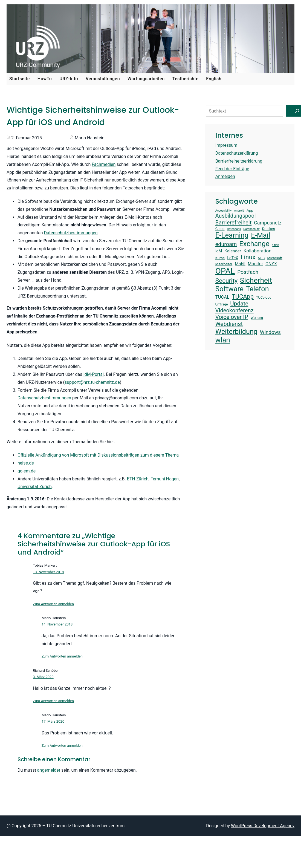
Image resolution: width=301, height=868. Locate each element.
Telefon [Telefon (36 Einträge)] (257, 289)
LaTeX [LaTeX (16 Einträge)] (233, 258)
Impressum (226, 145)
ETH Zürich (138, 479)
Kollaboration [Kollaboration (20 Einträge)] (257, 251)
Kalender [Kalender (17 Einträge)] (233, 251)
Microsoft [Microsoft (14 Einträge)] (275, 258)
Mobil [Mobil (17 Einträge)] (240, 264)
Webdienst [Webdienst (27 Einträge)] (229, 324)
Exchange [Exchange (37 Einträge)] (254, 244)
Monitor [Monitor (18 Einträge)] (256, 264)
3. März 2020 (43, 677)
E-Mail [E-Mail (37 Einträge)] (261, 235)
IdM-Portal (93, 374)
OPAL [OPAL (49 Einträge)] (225, 271)
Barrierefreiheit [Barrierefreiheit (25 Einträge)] (234, 223)
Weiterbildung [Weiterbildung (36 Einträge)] (236, 332)
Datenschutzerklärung (237, 153)
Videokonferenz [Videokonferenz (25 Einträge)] (235, 310)
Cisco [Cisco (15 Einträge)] (220, 229)
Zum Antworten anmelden (53, 604)
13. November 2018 (48, 572)
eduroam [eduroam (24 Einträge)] (226, 244)
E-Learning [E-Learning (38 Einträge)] (232, 235)
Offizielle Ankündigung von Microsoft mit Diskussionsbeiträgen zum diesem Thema (98, 455)
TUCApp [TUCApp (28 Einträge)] (243, 297)
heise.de (26, 463)
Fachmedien (104, 164)
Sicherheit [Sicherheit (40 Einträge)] (256, 280)
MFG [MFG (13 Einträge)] (261, 258)
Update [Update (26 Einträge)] (239, 304)
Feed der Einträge (232, 169)
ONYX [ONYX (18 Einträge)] (271, 264)
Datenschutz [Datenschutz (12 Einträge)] (251, 229)
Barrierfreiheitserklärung (239, 161)
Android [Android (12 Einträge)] (239, 211)
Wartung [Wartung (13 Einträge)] (257, 318)
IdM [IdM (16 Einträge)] (219, 251)
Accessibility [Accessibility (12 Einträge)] (224, 211)
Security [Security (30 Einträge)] (226, 281)
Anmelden (225, 176)
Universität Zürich (35, 487)
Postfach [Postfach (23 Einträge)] (248, 272)
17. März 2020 (53, 721)
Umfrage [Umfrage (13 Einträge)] (222, 304)
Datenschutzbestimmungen (71, 233)
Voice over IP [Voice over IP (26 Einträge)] (232, 317)
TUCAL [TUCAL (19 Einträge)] (222, 297)
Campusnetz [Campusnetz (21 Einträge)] (268, 223)
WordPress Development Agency (263, 826)
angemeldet (49, 770)
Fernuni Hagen (165, 479)
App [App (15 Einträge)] (250, 210)
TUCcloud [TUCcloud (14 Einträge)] (264, 297)
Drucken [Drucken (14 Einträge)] (269, 229)
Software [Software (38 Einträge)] (229, 289)
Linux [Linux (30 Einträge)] (248, 257)
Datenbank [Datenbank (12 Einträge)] (234, 229)
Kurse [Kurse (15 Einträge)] (220, 258)
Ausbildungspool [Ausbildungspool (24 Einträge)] (236, 216)
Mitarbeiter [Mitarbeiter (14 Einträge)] (224, 264)
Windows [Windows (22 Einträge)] (270, 332)
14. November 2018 (57, 624)
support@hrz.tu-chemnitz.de (92, 382)
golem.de (27, 471)
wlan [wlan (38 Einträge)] (223, 340)
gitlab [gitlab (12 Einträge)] (275, 245)
